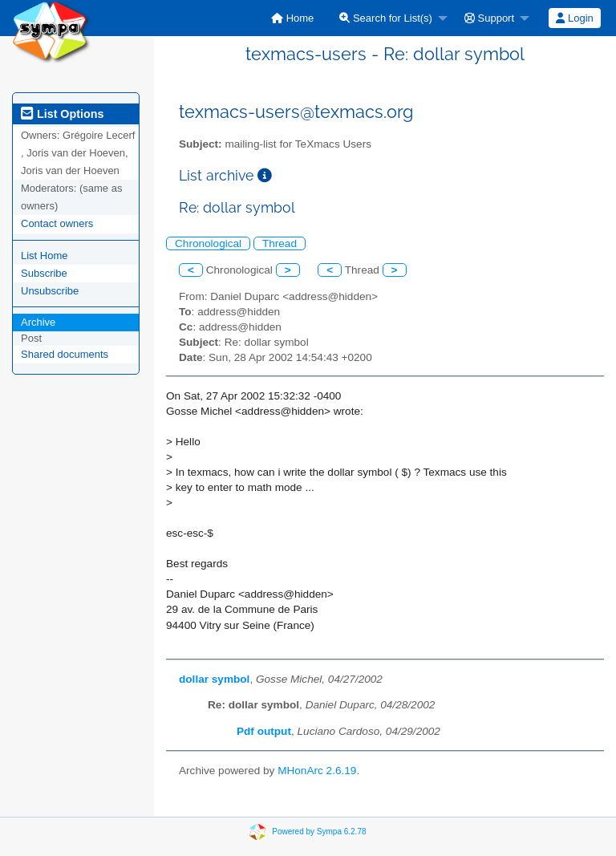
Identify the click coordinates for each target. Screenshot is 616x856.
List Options (62, 114)
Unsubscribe (50, 291)
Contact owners (57, 223)
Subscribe (44, 273)
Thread (280, 243)
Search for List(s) (386, 18)
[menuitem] (292, 18)
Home (292, 18)
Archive (38, 322)
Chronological (208, 243)
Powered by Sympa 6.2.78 (319, 831)
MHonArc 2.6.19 (317, 771)
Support (489, 18)
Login (574, 18)
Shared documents (65, 354)
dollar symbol (214, 679)
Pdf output (264, 731)
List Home (45, 256)
